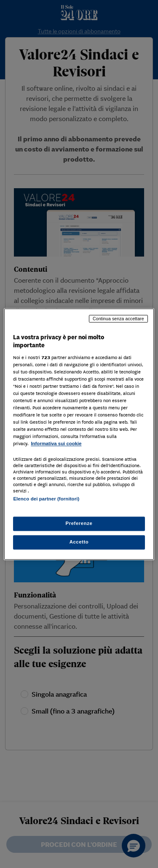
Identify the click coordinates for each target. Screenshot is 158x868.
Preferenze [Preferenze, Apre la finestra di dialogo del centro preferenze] (79, 523)
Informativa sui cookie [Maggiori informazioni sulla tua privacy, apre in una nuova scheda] (56, 444)
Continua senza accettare (118, 319)
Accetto (79, 542)
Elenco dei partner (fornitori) (46, 499)
